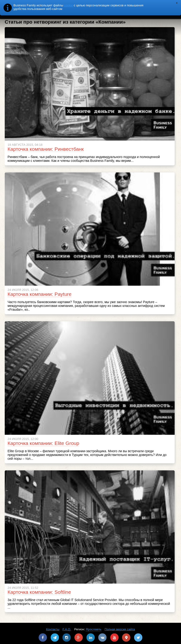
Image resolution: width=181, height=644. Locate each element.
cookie (69, 5)
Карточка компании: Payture (40, 294)
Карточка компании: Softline (39, 592)
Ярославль (94, 629)
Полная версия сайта (120, 629)
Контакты (53, 629)
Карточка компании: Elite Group (43, 443)
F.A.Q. (67, 629)
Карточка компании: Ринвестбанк (46, 149)
